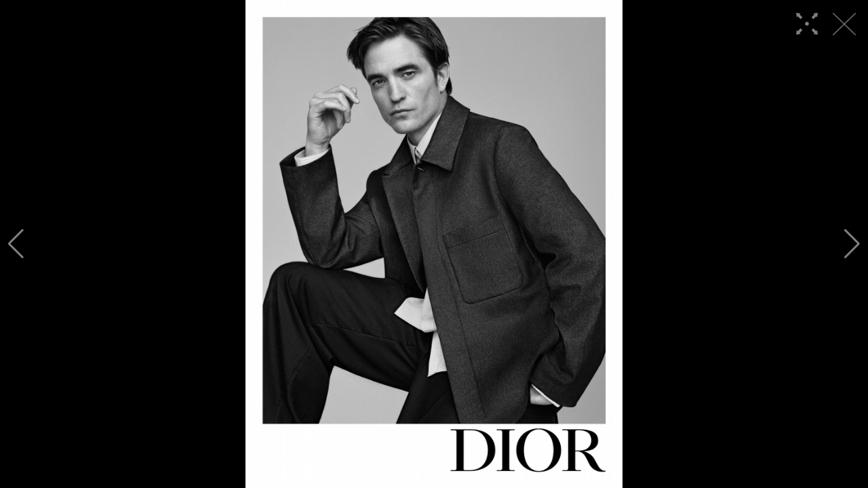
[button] (16, 244)
